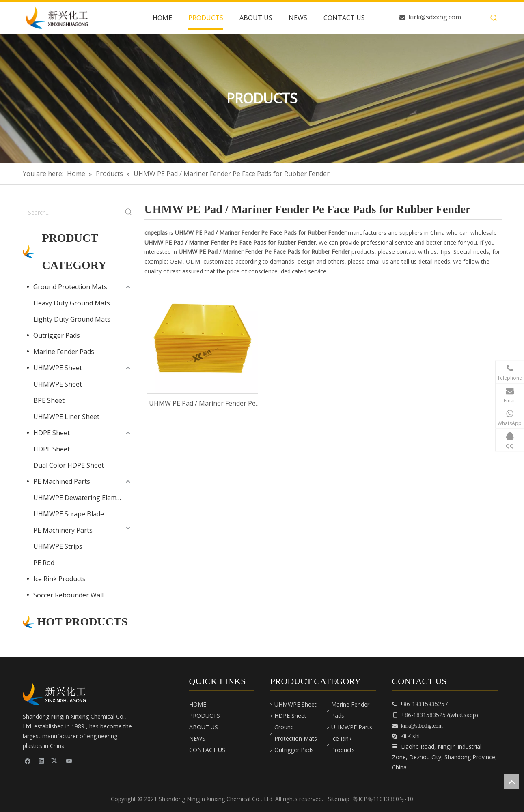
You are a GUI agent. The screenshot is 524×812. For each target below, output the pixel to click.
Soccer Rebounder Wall (68, 595)
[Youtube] (69, 761)
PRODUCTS (205, 716)
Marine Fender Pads (64, 352)
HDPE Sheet (52, 433)
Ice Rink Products (59, 579)
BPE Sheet (49, 400)
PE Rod (44, 563)
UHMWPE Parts (352, 727)
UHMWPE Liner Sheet (66, 417)
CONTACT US (207, 750)
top (511, 782)
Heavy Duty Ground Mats (72, 303)
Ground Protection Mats (70, 287)
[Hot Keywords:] (494, 18)
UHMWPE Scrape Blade (69, 514)
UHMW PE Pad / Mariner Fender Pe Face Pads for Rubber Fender (202, 404)
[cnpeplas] (57, 694)
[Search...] (72, 213)
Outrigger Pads (57, 335)
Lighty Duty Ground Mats (72, 319)
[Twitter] (55, 761)
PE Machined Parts (62, 481)
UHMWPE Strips (58, 546)
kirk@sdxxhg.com (435, 17)
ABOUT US (204, 727)
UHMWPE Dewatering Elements (82, 498)
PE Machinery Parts (63, 530)
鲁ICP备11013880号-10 (383, 799)
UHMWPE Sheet (58, 368)
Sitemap (339, 799)
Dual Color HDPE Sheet (69, 465)
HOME (198, 704)
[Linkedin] (42, 761)
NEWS (197, 738)
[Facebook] (28, 761)
